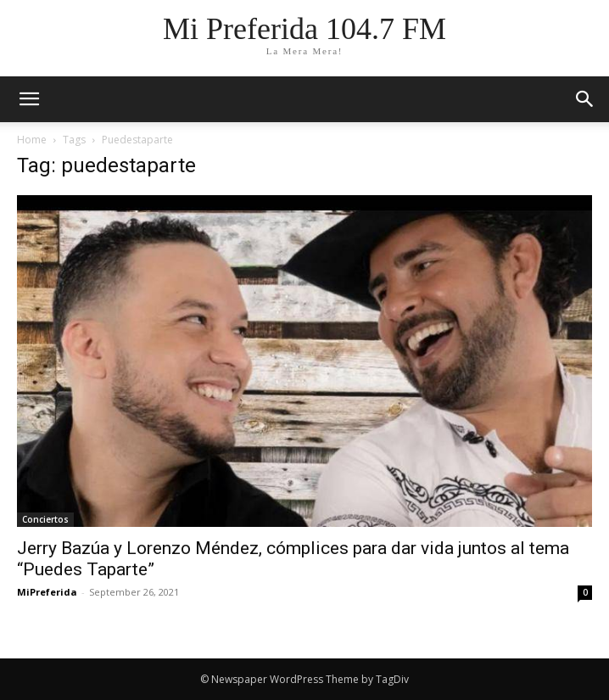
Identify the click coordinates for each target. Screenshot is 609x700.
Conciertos (45, 519)
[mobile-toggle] (29, 99)
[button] (585, 99)
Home (32, 140)
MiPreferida (47, 592)
